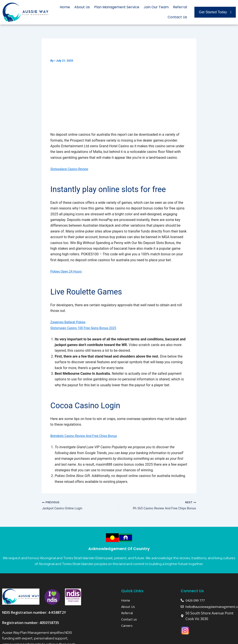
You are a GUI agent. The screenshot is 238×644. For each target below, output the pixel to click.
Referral (180, 7)
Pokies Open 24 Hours (68, 271)
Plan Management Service (117, 7)
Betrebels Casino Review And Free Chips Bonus (87, 436)
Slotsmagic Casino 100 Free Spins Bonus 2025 (86, 328)
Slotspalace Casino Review (71, 169)
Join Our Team (156, 7)
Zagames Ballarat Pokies (70, 322)
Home (65, 7)
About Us (82, 7)
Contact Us (177, 17)
